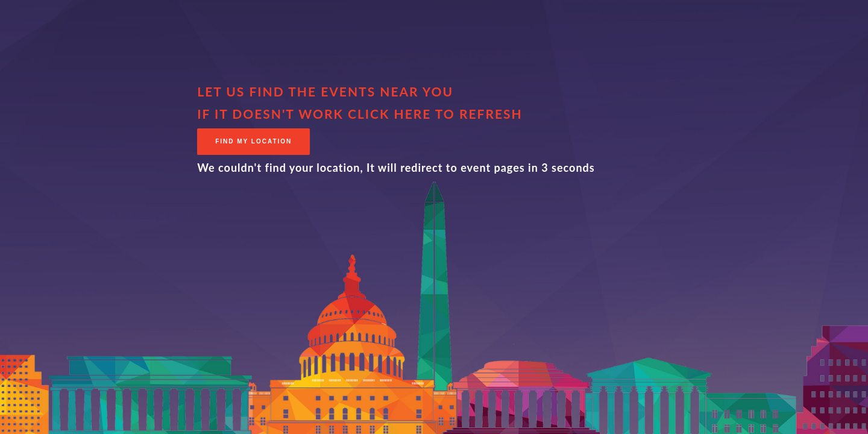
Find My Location (253, 141)
